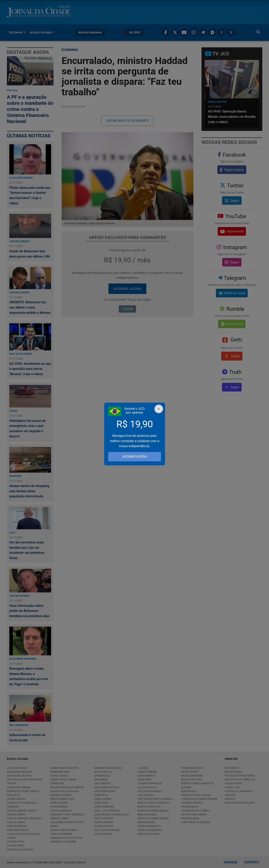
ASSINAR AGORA (134, 457)
